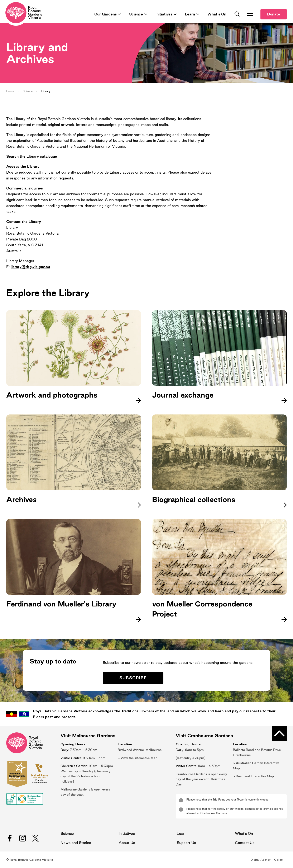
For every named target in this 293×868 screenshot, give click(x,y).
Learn (190, 14)
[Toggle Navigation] (250, 14)
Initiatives (164, 14)
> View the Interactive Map (138, 758)
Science (136, 14)
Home (10, 91)
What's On (217, 14)
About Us (127, 843)
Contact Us (245, 843)
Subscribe (133, 678)
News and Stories (76, 843)
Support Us (186, 843)
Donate (274, 14)
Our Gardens (105, 14)
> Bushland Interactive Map (253, 776)
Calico (278, 860)
